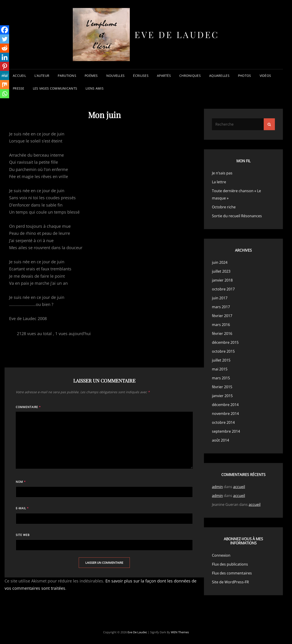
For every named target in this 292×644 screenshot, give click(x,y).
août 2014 (220, 440)
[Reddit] (5, 48)
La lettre (219, 182)
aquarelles (219, 76)
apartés (164, 76)
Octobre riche (224, 207)
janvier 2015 (222, 396)
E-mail (22, 508)
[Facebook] (5, 30)
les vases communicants (55, 88)
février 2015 (222, 387)
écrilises (141, 76)
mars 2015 (221, 378)
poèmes (91, 76)
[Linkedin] (5, 57)
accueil (19, 76)
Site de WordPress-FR (230, 582)
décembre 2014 (225, 405)
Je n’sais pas (222, 173)
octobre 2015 (223, 351)
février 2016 (222, 334)
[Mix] (5, 85)
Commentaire (28, 407)
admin (217, 487)
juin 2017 (220, 298)
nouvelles (116, 76)
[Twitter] (5, 39)
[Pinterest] (5, 66)
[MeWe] (5, 75)
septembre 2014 (226, 431)
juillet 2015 (221, 360)
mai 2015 (220, 369)
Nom (21, 482)
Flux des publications (230, 564)
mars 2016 (221, 325)
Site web (23, 535)
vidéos (265, 76)
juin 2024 (220, 262)
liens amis (95, 88)
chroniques (190, 76)
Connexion (221, 555)
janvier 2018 (222, 280)
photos (245, 76)
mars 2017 (221, 307)
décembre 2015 (225, 342)
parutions (67, 76)
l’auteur (42, 76)
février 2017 (222, 316)
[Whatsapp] (5, 94)
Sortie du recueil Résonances (237, 216)
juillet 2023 (221, 271)
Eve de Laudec (177, 35)
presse (19, 88)
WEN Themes (180, 632)
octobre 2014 (223, 422)
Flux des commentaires (232, 573)
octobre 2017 (223, 289)
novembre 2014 (225, 414)
